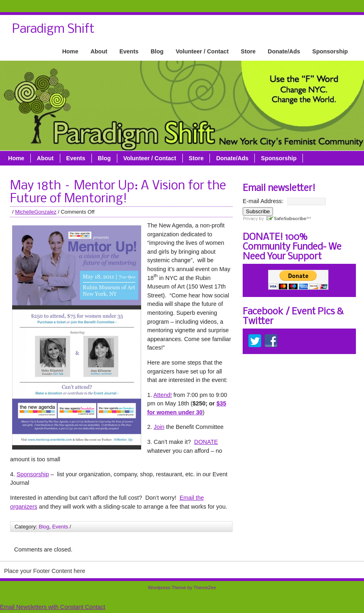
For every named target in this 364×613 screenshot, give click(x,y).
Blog (157, 51)
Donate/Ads (284, 51)
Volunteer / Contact (202, 51)
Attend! (163, 395)
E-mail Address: (263, 201)
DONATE (206, 442)
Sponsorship (330, 51)
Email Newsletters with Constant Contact (53, 607)
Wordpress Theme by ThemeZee (182, 588)
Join (159, 427)
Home (70, 51)
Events (129, 51)
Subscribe (258, 211)
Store (248, 51)
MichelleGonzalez (36, 212)
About (99, 51)
